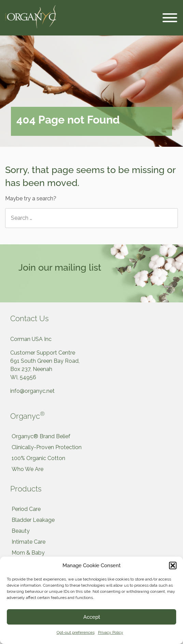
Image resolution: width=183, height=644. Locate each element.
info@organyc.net (32, 391)
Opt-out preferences (76, 632)
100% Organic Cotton (38, 458)
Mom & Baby (28, 553)
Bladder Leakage (33, 520)
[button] (173, 566)
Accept (92, 617)
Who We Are (27, 469)
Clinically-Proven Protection (47, 447)
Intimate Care (29, 542)
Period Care (26, 509)
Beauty (21, 531)
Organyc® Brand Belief (41, 436)
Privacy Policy (111, 632)
